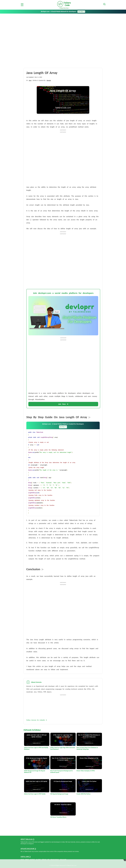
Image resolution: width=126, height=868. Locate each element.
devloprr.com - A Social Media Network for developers (63, 12)
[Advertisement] (63, 27)
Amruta (49, 80)
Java (30, 80)
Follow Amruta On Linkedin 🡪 (37, 720)
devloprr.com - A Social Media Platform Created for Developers (63, 426)
